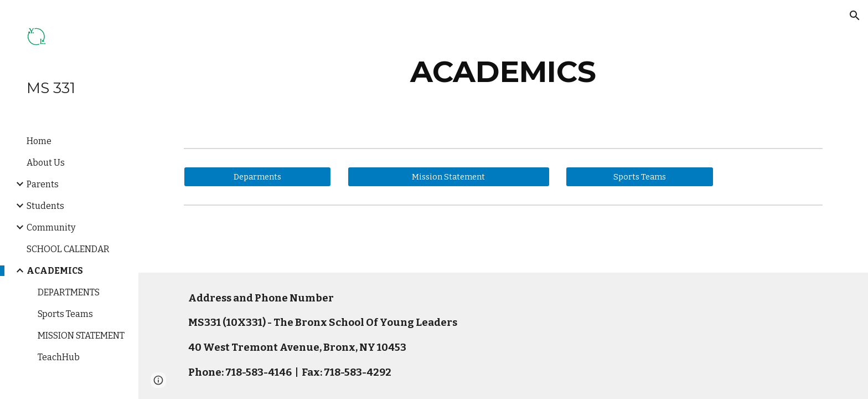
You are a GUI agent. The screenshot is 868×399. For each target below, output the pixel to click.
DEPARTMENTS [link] (69, 292)
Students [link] (45, 206)
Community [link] (51, 227)
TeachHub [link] (59, 357)
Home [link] (39, 141)
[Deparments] (257, 177)
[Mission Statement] (449, 177)
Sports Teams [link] (65, 314)
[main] (503, 72)
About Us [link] (46, 163)
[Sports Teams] (639, 177)
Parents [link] (43, 184)
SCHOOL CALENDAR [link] (68, 249)
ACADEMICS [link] (55, 271)
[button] (855, 16)
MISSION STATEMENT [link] (81, 336)
